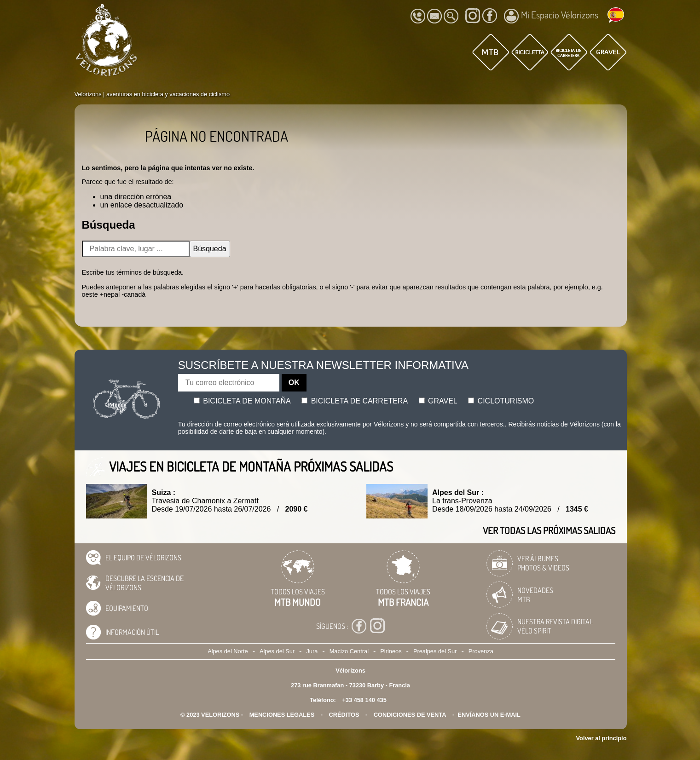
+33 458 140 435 (364, 700)
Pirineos (391, 651)
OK (294, 383)
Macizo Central (349, 651)
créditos (344, 715)
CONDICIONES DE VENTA (410, 715)
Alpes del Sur (277, 651)
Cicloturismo (501, 401)
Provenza (481, 651)
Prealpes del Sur (435, 651)
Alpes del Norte (228, 651)
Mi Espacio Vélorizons (551, 16)
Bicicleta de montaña (242, 401)
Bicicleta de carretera (355, 401)
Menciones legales (282, 715)
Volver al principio (602, 738)
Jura (312, 651)
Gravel (438, 401)
